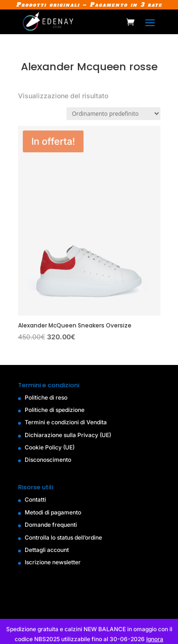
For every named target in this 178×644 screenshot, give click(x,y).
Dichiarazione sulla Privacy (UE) (68, 435)
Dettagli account (47, 550)
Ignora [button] (155, 639)
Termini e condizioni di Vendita (66, 422)
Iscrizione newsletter (53, 562)
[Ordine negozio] (113, 114)
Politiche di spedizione (55, 410)
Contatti (35, 499)
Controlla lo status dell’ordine (63, 537)
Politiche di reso (46, 397)
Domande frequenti (51, 525)
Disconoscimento (48, 460)
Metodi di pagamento (53, 512)
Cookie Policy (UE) (50, 447)
